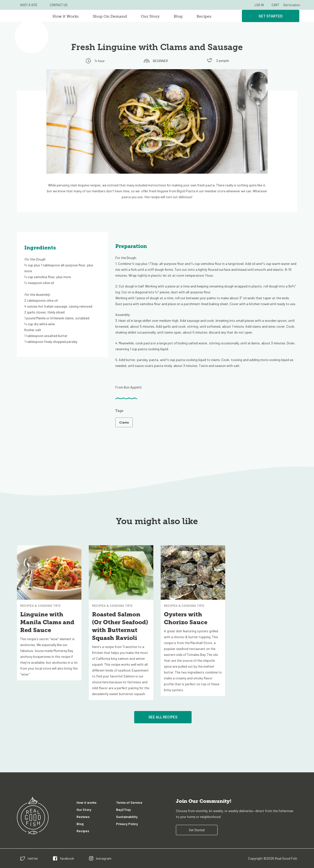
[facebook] (64, 858)
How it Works (66, 16)
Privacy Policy (127, 824)
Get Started (271, 16)
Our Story (150, 16)
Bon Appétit (133, 387)
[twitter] (29, 858)
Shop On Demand (110, 16)
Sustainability (127, 817)
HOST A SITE (29, 5)
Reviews (83, 817)
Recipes (204, 16)
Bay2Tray (123, 810)
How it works (86, 802)
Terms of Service (129, 802)
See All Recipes (163, 717)
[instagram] (100, 858)
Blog (178, 16)
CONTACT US (59, 5)
